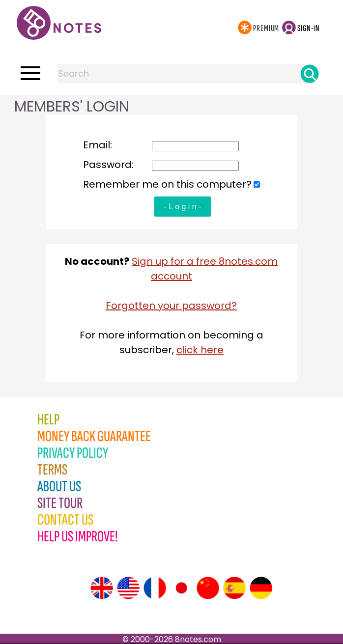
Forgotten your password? (171, 306)
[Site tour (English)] (102, 588)
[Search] (310, 74)
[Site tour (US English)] (128, 588)
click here (200, 350)
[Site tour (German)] (261, 588)
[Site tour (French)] (155, 588)
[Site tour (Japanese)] (181, 588)
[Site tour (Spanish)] (234, 588)
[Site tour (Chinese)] (208, 588)
